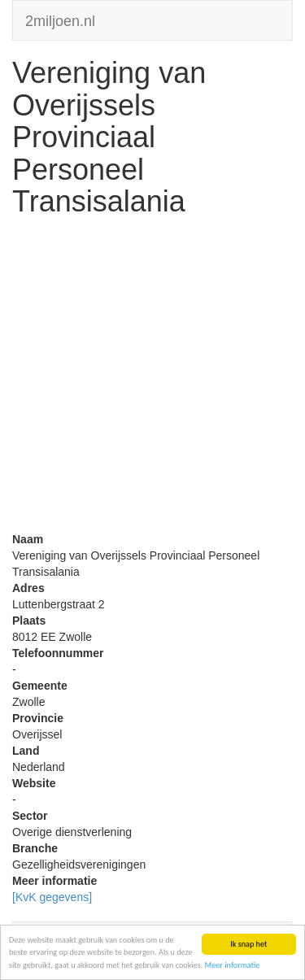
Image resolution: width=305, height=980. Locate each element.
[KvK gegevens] (52, 897)
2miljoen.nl (60, 19)
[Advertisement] (152, 379)
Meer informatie (233, 965)
